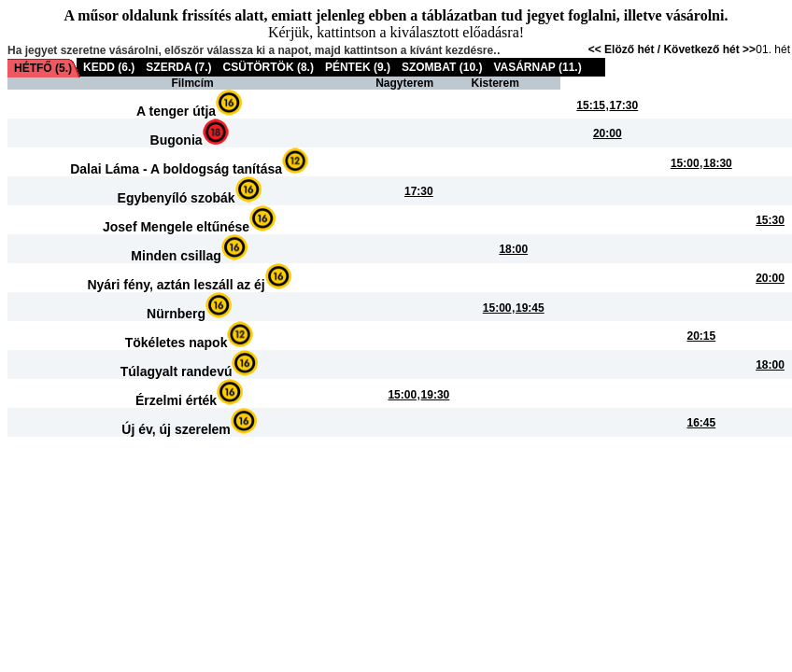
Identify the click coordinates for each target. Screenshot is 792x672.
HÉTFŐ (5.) (43, 68)
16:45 (701, 423)
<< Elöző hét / (626, 49)
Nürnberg (176, 314)
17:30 (624, 105)
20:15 (701, 336)
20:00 (608, 133)
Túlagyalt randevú (177, 371)
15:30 (770, 220)
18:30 (718, 163)
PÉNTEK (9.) (358, 67)
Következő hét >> (709, 49)
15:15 (591, 105)
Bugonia (177, 140)
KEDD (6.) (109, 67)
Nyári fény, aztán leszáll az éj (176, 285)
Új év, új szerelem (176, 429)
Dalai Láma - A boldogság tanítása (176, 169)
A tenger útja (176, 111)
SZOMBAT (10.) (442, 67)
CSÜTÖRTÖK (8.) (269, 67)
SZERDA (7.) (178, 67)
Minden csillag (176, 256)
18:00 (513, 249)
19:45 (530, 308)
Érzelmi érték (176, 400)
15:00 (685, 163)
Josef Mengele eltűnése (176, 227)
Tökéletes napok (177, 343)
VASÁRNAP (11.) (537, 67)
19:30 (436, 395)
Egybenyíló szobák (177, 198)
